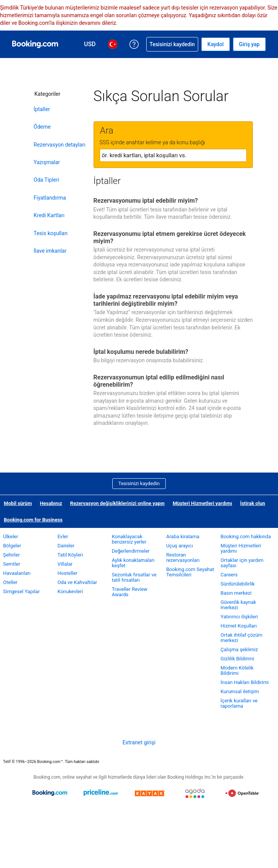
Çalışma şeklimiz (239, 649)
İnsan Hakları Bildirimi (245, 682)
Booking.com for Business (33, 520)
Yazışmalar (47, 162)
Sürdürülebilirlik (238, 584)
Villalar (65, 564)
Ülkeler (11, 536)
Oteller (10, 582)
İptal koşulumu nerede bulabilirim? (141, 352)
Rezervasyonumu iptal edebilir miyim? (146, 201)
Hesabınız (51, 503)
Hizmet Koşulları (239, 626)
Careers (229, 575)
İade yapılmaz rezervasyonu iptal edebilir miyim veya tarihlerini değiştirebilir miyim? (166, 300)
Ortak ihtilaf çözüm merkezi (242, 638)
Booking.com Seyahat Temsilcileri (190, 572)
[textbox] (173, 155)
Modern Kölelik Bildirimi (237, 670)
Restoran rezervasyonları (183, 557)
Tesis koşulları (51, 233)
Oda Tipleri (46, 180)
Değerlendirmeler (131, 551)
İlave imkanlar (50, 251)
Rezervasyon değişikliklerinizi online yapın (118, 503)
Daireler (66, 546)
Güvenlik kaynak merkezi (238, 605)
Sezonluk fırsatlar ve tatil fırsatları (134, 577)
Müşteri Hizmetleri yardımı (202, 503)
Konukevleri (70, 591)
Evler (63, 536)
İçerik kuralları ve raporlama (239, 703)
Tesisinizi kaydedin (139, 483)
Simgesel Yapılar (21, 591)
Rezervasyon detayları (60, 145)
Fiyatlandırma (50, 198)
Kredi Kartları (49, 215)
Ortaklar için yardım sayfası (242, 563)
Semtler (12, 564)
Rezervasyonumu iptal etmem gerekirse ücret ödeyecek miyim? (170, 237)
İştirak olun (253, 503)
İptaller (42, 109)
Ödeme (42, 127)
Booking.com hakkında (246, 536)
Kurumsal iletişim (240, 691)
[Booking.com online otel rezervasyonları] (35, 44)
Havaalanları (17, 573)
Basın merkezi (236, 593)
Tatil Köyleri (70, 555)
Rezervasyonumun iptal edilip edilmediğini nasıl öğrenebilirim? (159, 381)
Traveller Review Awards (130, 592)
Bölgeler (12, 546)
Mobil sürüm (18, 503)
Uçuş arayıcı (179, 546)
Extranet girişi (139, 742)
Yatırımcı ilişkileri (239, 617)
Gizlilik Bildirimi (238, 659)
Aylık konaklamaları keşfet (133, 563)
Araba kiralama (183, 536)
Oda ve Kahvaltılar (77, 582)
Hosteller (67, 573)
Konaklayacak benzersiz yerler (129, 539)
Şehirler (11, 555)
